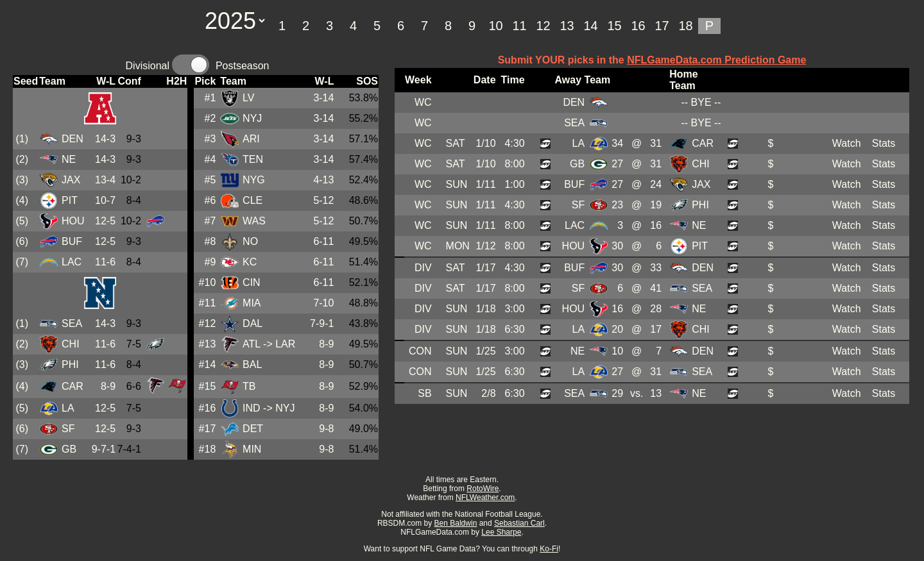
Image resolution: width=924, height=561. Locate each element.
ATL (252, 344)
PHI (70, 364)
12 (543, 26)
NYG (254, 180)
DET (253, 429)
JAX (71, 180)
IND (252, 408)
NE (69, 159)
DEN (73, 139)
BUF (72, 241)
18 (685, 26)
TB (249, 386)
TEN (253, 159)
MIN (252, 449)
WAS (254, 221)
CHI (71, 344)
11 (519, 26)
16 (638, 26)
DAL (252, 323)
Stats (884, 143)
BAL (252, 364)
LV (248, 98)
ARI (251, 139)
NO (250, 241)
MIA (252, 303)
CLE (252, 200)
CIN (252, 282)
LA (68, 408)
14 (590, 26)
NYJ (252, 118)
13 (567, 26)
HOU (73, 221)
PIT (70, 200)
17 (662, 26)
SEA (72, 323)
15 (614, 26)
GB (69, 449)
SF (68, 429)
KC (250, 262)
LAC (72, 262)
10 (495, 26)
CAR (73, 386)
